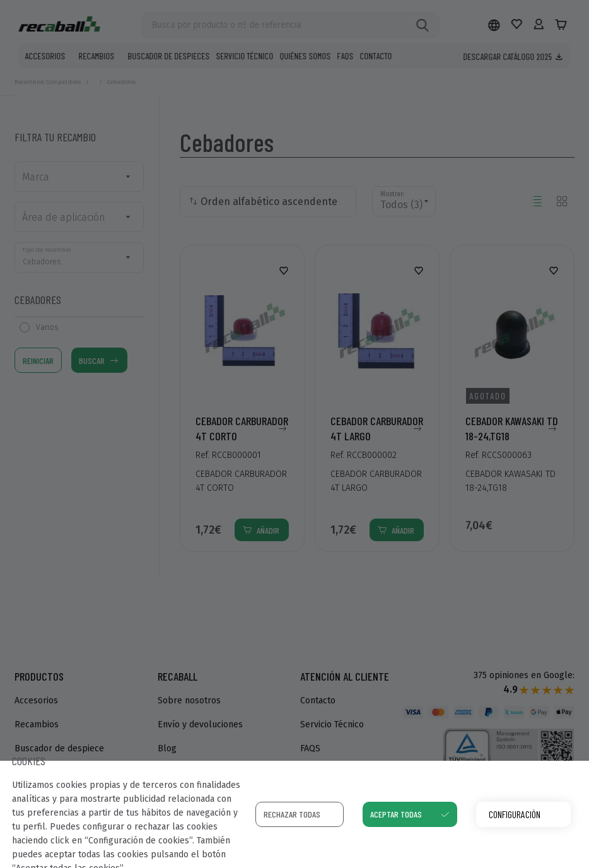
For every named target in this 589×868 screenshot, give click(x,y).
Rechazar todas (292, 814)
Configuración (515, 814)
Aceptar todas (396, 814)
